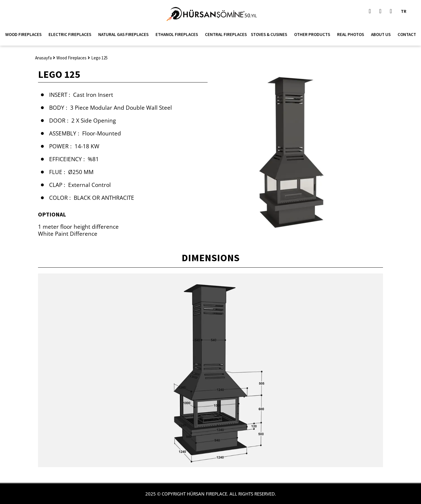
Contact (407, 34)
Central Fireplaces (226, 34)
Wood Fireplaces (25, 35)
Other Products (314, 35)
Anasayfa (43, 58)
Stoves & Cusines (270, 35)
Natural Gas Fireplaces (125, 35)
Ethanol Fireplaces (178, 35)
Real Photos (352, 35)
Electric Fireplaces (71, 35)
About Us (382, 35)
